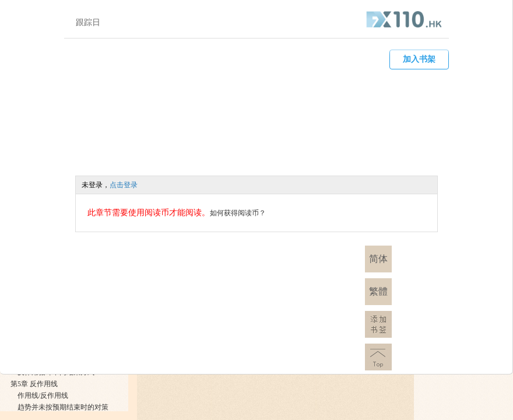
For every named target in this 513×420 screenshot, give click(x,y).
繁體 (378, 291)
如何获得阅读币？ (238, 213)
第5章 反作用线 (34, 384)
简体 (378, 259)
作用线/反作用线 (43, 395)
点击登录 (124, 185)
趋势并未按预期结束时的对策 (63, 407)
